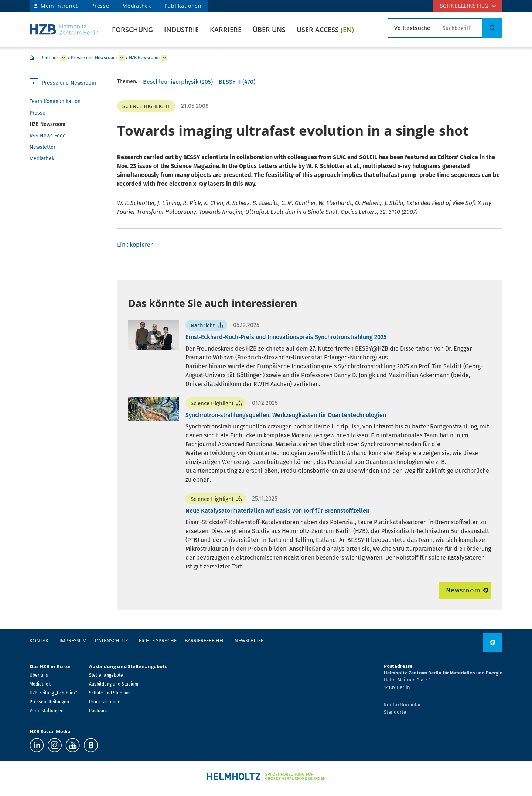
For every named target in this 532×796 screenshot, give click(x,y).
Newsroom (463, 590)
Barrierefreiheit (205, 640)
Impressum (73, 640)
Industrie (181, 30)
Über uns (269, 30)
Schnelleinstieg (464, 6)
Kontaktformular (402, 705)
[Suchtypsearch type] (414, 28)
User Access (325, 30)
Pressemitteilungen (49, 702)
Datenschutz (111, 640)
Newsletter (42, 147)
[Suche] (492, 28)
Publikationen (183, 6)
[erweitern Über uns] (64, 58)
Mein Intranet (59, 6)
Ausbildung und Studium (114, 684)
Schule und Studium (109, 693)
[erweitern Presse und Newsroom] (122, 58)
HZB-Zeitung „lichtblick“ (53, 693)
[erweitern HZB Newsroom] (164, 58)
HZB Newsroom (144, 58)
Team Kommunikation (55, 101)
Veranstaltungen (47, 711)
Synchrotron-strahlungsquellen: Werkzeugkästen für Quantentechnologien (286, 415)
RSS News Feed (48, 136)
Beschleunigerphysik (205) (178, 82)
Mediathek (137, 6)
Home (32, 58)
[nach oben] (493, 642)
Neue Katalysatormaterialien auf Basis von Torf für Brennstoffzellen (277, 511)
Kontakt (40, 640)
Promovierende (105, 702)
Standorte (395, 712)
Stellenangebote (106, 675)
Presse (100, 6)
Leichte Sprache (156, 640)
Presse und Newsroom (94, 58)
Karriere (226, 30)
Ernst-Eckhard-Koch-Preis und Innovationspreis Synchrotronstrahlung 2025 (286, 337)
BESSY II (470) (237, 82)
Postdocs (98, 711)
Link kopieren (135, 245)
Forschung (132, 30)
